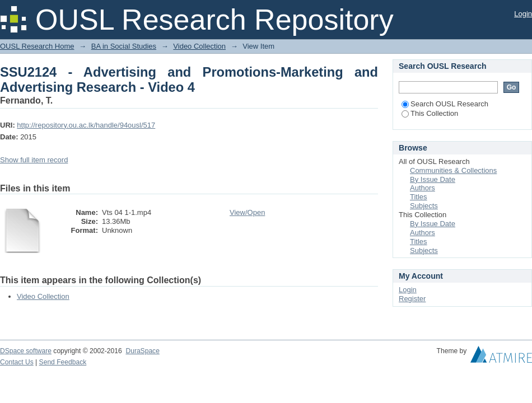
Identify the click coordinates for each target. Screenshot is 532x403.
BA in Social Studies (124, 46)
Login (523, 14)
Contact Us (17, 362)
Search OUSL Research (445, 104)
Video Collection (199, 46)
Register (412, 299)
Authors (423, 188)
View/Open (247, 212)
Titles (419, 197)
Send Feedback (63, 362)
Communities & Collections (453, 170)
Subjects (424, 206)
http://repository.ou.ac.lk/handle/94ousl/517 (86, 125)
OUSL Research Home (37, 46)
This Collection (430, 113)
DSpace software (26, 351)
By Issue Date (433, 179)
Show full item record (34, 160)
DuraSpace (142, 351)
